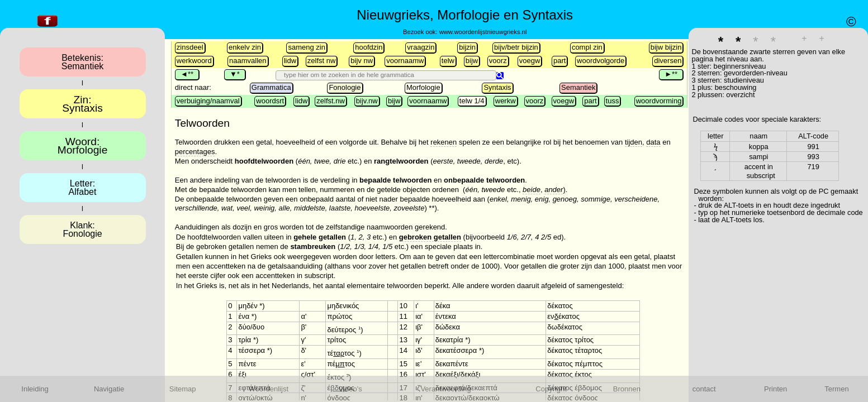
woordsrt (270, 101)
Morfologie (423, 87)
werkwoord (194, 61)
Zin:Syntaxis (82, 104)
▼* (235, 74)
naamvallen (248, 61)
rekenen (444, 142)
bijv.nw (367, 101)
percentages (195, 152)
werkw (506, 101)
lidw (290, 61)
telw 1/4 (472, 101)
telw (448, 61)
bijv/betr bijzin (516, 47)
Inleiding (35, 389)
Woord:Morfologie (83, 146)
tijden (634, 142)
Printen (775, 389)
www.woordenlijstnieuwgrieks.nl (483, 32)
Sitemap (183, 389)
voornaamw (405, 61)
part (559, 61)
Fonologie (345, 87)
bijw (472, 61)
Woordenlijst (269, 389)
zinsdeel (190, 47)
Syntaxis (497, 87)
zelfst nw (322, 61)
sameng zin (306, 47)
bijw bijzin (666, 47)
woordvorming (659, 101)
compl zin (587, 47)
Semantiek (578, 87)
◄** (187, 74)
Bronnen (627, 389)
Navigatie (109, 389)
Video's (350, 389)
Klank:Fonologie (82, 229)
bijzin (467, 47)
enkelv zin (245, 47)
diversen (668, 61)
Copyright (551, 389)
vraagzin (421, 47)
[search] (387, 75)
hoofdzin (369, 47)
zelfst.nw (331, 101)
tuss (613, 101)
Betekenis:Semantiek (83, 62)
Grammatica (271, 87)
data (653, 142)
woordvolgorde (601, 61)
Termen (836, 389)
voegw (530, 61)
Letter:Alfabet (83, 188)
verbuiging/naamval (208, 101)
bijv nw (362, 61)
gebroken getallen (430, 237)
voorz (498, 61)
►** (671, 74)
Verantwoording (445, 389)
